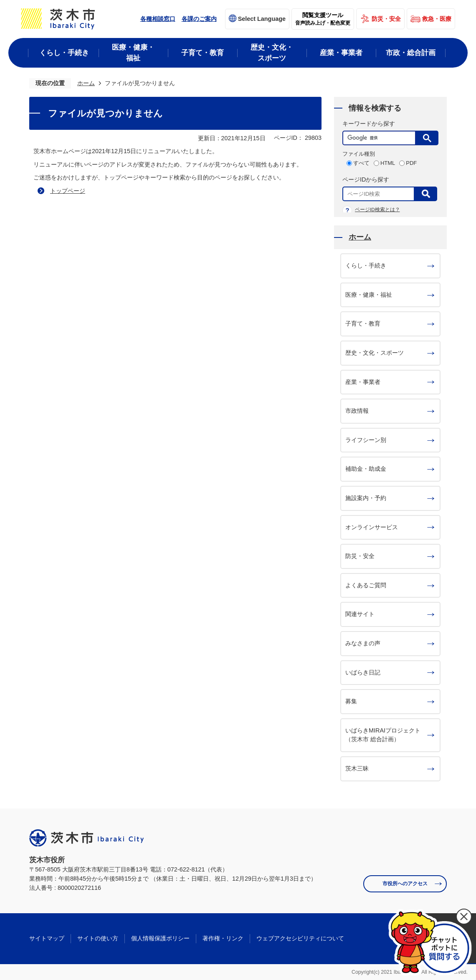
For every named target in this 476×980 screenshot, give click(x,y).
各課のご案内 (199, 19)
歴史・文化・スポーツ (375, 353)
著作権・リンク (223, 938)
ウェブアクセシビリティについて (300, 938)
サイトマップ (47, 938)
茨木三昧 (357, 768)
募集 (351, 701)
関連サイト (360, 614)
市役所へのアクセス (405, 884)
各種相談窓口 (158, 19)
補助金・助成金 (366, 469)
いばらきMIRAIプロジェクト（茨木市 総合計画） (383, 735)
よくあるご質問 (366, 585)
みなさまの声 (363, 643)
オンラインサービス (372, 527)
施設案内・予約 (366, 498)
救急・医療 (437, 19)
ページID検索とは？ (377, 210)
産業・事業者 (363, 382)
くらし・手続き (366, 265)
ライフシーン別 (366, 440)
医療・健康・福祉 (369, 295)
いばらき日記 (363, 672)
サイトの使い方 (98, 938)
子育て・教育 (363, 323)
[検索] (381, 138)
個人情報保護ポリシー (160, 938)
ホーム (86, 83)
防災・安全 (386, 19)
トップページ (68, 191)
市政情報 (357, 411)
